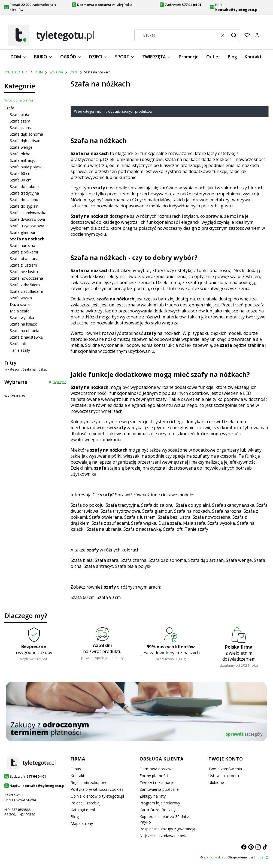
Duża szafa (20, 304)
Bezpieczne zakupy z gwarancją (167, 829)
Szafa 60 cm (21, 173)
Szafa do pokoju (24, 187)
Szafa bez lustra (24, 272)
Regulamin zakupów (88, 782)
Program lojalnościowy (160, 803)
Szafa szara (20, 121)
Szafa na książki (24, 324)
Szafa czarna (21, 128)
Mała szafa (20, 311)
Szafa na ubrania (25, 331)
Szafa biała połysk (26, 167)
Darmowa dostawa (157, 769)
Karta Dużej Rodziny (157, 810)
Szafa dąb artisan (25, 141)
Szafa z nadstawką (26, 337)
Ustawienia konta (224, 776)
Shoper (259, 857)
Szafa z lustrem (23, 265)
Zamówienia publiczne (159, 789)
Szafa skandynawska (28, 213)
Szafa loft (18, 344)
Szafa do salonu (24, 200)
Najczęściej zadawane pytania (166, 836)
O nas (76, 769)
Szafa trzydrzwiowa (27, 226)
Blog (75, 817)
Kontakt (78, 776)
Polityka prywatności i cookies (97, 789)
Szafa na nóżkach (192, 511)
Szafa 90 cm (21, 180)
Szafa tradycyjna (24, 193)
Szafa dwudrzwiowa (27, 219)
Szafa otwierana (24, 259)
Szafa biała (19, 114)
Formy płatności (154, 776)
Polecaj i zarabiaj (86, 803)
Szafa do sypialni (25, 206)
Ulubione (216, 782)
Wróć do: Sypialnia (19, 100)
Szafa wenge (21, 147)
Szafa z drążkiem (25, 285)
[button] (234, 35)
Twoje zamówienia (225, 769)
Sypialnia (56, 72)
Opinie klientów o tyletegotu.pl (97, 796)
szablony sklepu (216, 857)
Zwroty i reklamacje (157, 782)
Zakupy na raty (153, 796)
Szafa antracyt (22, 160)
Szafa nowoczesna (26, 278)
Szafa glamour (23, 232)
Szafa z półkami (24, 252)
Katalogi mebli (83, 810)
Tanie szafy (20, 350)
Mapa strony (82, 823)
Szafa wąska (21, 298)
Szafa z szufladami (26, 291)
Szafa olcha (20, 154)
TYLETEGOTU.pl (16, 72)
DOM (39, 72)
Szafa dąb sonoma (26, 134)
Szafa (74, 72)
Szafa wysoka (22, 317)
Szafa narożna (22, 245)
